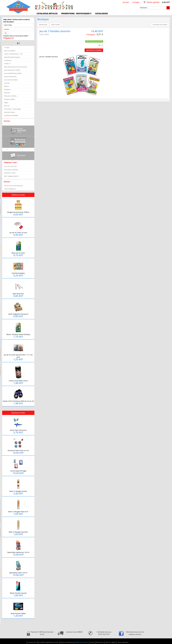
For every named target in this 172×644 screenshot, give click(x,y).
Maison (7, 86)
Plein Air (7, 106)
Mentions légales (111, 642)
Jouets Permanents (10, 77)
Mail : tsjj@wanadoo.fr (11, 176)
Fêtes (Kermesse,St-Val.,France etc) (15, 67)
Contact (92, 642)
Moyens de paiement (67, 642)
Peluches (7, 93)
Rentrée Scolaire (9, 112)
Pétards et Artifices (10, 96)
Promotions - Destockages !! (76, 13)
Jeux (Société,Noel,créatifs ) (13, 73)
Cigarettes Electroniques (12, 57)
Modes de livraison (82, 642)
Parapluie (7, 89)
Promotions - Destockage (12, 109)
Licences (7, 83)
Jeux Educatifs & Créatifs (12, 70)
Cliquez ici (8, 38)
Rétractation (100, 642)
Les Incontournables (11, 80)
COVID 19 (7, 64)
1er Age (7, 47)
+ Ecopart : (91, 34)
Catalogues (101, 13)
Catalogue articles (47, 13)
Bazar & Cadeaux (10, 51)
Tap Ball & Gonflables (11, 115)
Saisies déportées (123, 642)
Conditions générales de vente (49, 642)
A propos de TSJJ (33, 642)
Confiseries (8, 60)
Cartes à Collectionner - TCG (13, 54)
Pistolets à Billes (9, 99)
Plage (6, 103)
